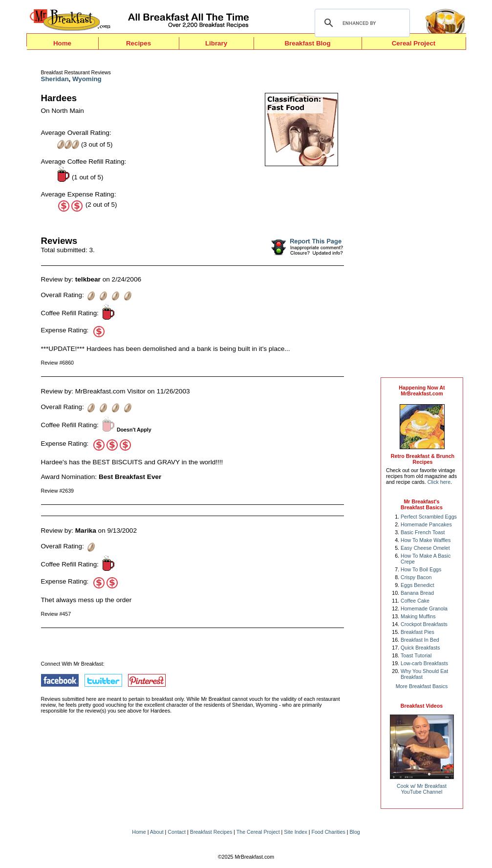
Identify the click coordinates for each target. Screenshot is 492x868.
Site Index (295, 832)
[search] (361, 23)
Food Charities (328, 832)
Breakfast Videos (422, 706)
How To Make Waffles (426, 540)
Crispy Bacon (416, 577)
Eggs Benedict (417, 585)
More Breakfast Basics (422, 686)
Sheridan (55, 79)
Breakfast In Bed (420, 640)
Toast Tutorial (416, 655)
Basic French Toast (423, 532)
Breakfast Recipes (211, 832)
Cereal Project (414, 43)
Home (62, 43)
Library (216, 43)
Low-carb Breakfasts (424, 663)
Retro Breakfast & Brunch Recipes (423, 459)
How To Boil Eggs (421, 569)
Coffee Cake (415, 601)
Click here (439, 482)
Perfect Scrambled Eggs (429, 517)
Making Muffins (418, 616)
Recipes (139, 43)
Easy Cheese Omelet (425, 548)
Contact (177, 832)
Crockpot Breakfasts (424, 624)
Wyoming (87, 79)
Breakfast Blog (307, 43)
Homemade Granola (424, 608)
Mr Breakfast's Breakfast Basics (422, 504)
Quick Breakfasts (420, 648)
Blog (354, 832)
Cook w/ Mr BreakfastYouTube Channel (422, 789)
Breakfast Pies (417, 632)
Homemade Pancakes (426, 524)
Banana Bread (417, 593)
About (157, 832)
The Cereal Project (258, 832)
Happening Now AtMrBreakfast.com (422, 391)
